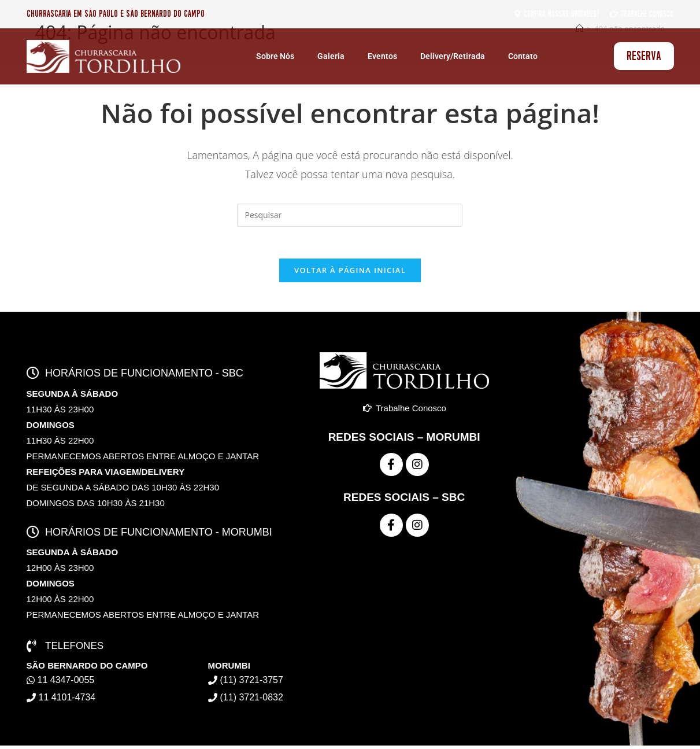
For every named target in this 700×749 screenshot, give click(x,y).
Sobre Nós (275, 56)
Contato (523, 56)
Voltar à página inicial (350, 274)
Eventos (382, 56)
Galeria (331, 56)
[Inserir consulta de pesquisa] (350, 215)
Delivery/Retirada (453, 56)
